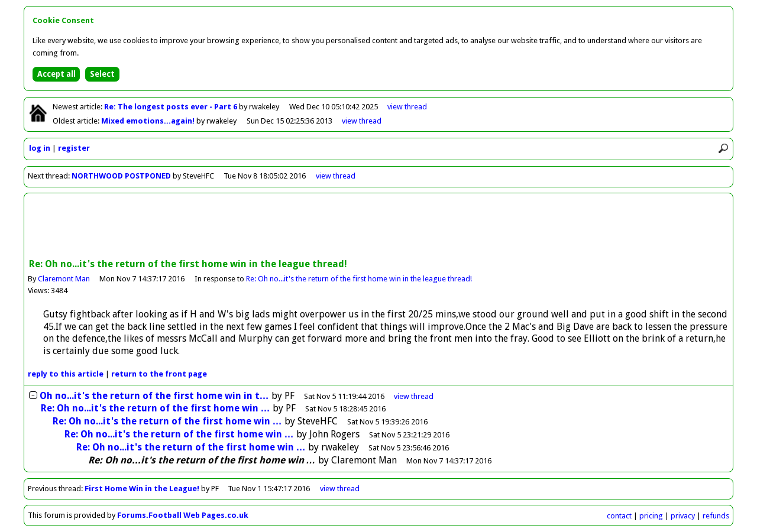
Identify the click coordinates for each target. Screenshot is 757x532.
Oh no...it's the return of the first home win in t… (154, 396)
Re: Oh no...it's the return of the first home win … (156, 408)
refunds (716, 516)
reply (66, 374)
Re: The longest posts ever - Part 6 (172, 107)
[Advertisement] (378, 227)
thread (414, 396)
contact (619, 516)
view (407, 107)
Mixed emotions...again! (149, 121)
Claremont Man (64, 279)
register (74, 148)
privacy (683, 516)
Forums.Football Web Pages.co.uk (183, 515)
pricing (651, 516)
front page (159, 374)
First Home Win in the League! (142, 489)
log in (40, 148)
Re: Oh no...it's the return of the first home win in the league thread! (359, 279)
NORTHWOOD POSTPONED (121, 176)
